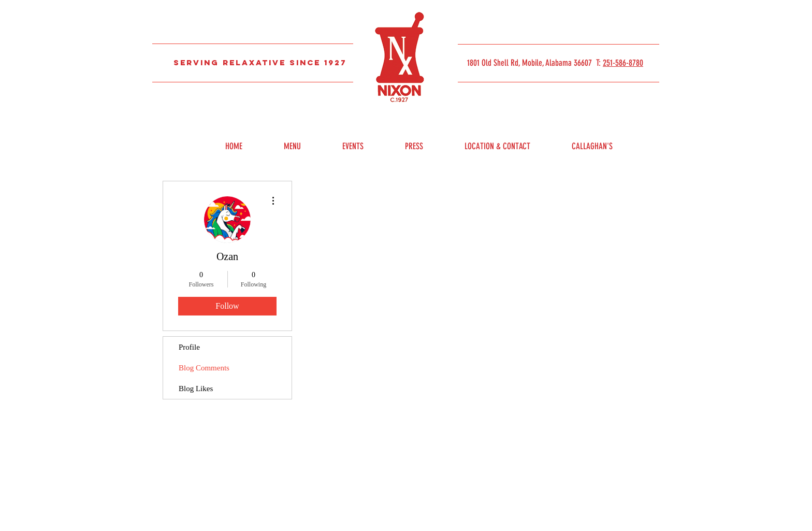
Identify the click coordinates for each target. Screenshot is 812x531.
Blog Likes (196, 389)
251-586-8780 (623, 63)
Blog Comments (204, 368)
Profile (189, 347)
